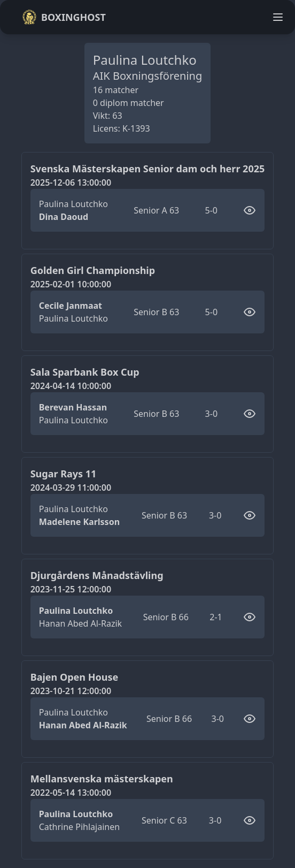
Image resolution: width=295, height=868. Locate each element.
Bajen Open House (74, 677)
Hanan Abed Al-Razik (80, 623)
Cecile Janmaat (71, 306)
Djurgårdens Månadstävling (97, 575)
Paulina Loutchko (73, 204)
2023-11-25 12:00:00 (71, 589)
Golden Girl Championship (93, 270)
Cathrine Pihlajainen (79, 827)
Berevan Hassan (73, 407)
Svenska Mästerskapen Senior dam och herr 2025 (148, 169)
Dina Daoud (64, 217)
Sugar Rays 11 (64, 474)
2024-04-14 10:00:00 (71, 386)
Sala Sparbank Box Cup (85, 372)
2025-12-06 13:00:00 (71, 182)
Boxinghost (64, 17)
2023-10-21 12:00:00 (71, 691)
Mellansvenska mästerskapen (102, 779)
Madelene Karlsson (79, 522)
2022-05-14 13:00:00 (71, 793)
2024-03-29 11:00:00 (71, 488)
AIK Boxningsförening (147, 76)
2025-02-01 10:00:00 (71, 284)
